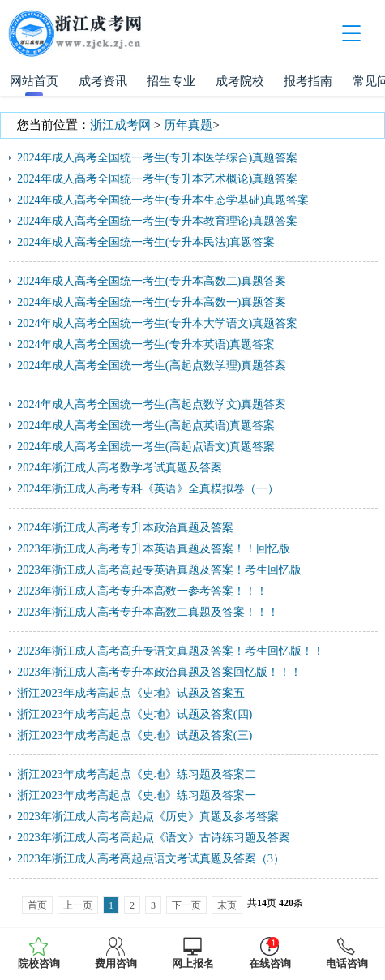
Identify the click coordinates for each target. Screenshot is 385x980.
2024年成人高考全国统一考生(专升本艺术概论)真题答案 (157, 178)
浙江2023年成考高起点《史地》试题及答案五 (131, 693)
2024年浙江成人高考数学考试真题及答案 (120, 467)
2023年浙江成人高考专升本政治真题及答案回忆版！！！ (159, 672)
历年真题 (188, 125)
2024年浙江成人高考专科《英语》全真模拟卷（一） (148, 488)
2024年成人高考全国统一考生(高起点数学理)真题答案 (152, 365)
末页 (227, 905)
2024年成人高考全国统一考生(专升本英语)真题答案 (146, 344)
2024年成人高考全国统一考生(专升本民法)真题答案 (146, 242)
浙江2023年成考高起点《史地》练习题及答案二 (137, 774)
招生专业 (171, 81)
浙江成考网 (120, 125)
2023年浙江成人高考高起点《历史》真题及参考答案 (148, 816)
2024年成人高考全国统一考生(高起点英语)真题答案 (146, 425)
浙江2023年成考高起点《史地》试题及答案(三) (135, 735)
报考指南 (308, 81)
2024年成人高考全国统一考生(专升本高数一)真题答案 (152, 302)
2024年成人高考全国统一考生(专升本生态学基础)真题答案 (163, 200)
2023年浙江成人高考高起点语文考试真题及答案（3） (151, 858)
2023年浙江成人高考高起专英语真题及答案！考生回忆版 (159, 570)
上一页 (78, 905)
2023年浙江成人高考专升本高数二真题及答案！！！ (148, 612)
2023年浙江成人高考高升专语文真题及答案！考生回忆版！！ (171, 651)
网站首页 (34, 81)
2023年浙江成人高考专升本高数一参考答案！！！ (142, 591)
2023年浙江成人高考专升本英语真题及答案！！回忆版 (154, 548)
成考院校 (240, 81)
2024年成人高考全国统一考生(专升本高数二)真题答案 (152, 281)
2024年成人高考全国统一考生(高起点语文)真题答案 (146, 446)
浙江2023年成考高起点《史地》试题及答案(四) (135, 714)
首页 (37, 905)
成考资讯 (103, 81)
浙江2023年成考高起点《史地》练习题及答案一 (137, 795)
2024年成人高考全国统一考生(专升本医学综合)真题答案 (157, 157)
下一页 (186, 905)
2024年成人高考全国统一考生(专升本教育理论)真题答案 (157, 221)
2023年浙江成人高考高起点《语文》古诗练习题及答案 (154, 837)
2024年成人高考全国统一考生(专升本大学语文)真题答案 (157, 323)
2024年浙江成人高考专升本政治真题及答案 (125, 527)
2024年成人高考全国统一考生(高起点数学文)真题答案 (152, 404)
